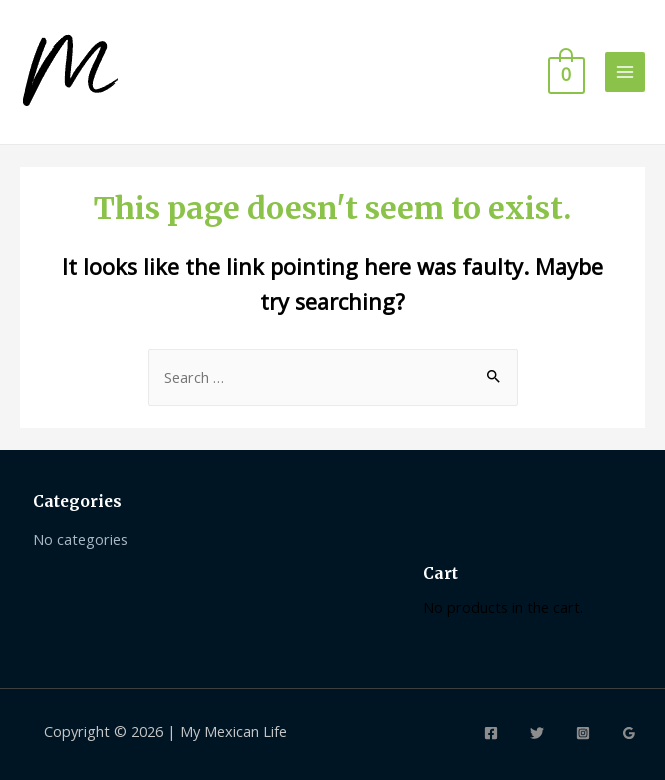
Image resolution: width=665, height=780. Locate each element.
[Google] (629, 733)
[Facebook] (491, 733)
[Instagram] (583, 733)
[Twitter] (537, 733)
